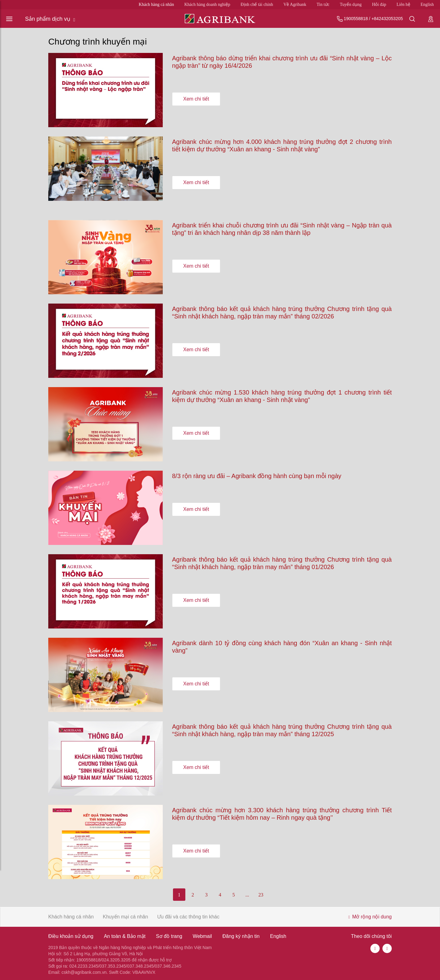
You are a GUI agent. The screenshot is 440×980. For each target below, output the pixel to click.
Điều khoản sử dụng (71, 936)
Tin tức (323, 4)
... (247, 895)
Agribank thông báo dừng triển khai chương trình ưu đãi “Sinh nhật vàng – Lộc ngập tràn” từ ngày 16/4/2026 (282, 62)
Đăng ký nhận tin (241, 936)
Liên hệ (403, 4)
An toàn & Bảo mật (125, 936)
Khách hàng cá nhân (156, 4)
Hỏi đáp (379, 4)
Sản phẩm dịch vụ (50, 19)
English (427, 4)
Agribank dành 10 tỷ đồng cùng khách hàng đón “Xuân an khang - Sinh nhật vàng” (282, 647)
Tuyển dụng (351, 4)
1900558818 (356, 19)
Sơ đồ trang (169, 936)
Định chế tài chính (257, 4)
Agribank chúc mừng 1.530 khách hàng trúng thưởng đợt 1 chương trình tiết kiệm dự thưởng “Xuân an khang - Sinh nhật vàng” (282, 396)
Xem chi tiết (196, 99)
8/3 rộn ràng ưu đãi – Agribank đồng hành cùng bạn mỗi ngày (257, 476)
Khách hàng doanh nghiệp (207, 4)
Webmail (202, 936)
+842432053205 (387, 19)
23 (261, 895)
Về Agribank (295, 4)
